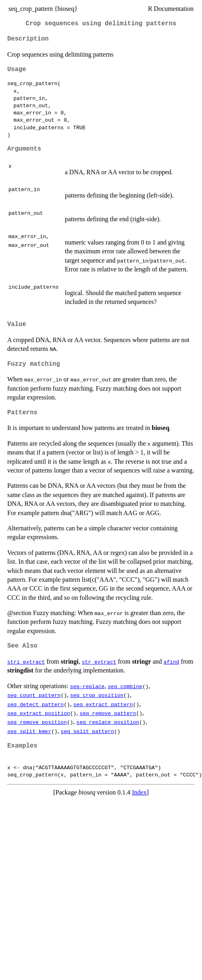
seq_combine (125, 686)
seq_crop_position (97, 695)
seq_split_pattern (88, 731)
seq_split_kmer (29, 731)
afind (171, 662)
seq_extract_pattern (103, 704)
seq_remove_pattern (108, 713)
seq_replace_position (108, 722)
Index (139, 792)
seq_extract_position (39, 713)
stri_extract (26, 662)
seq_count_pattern (34, 695)
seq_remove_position (37, 722)
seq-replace (87, 686)
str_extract (99, 662)
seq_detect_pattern (35, 704)
